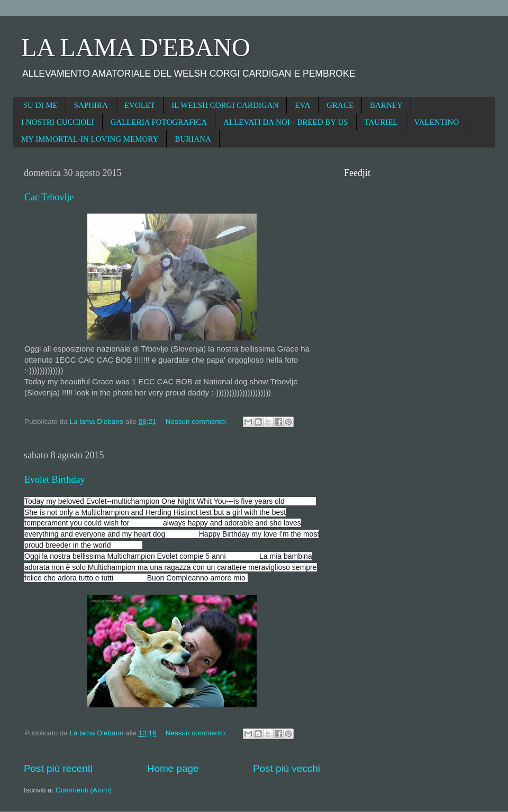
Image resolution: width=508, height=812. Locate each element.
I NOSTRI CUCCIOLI (58, 122)
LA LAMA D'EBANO (136, 47)
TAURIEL (381, 122)
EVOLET (140, 105)
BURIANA (193, 139)
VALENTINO (437, 122)
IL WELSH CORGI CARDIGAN (225, 105)
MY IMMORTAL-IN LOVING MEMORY (90, 139)
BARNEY (386, 105)
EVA (302, 105)
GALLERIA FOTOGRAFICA (159, 122)
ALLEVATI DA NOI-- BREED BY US (285, 122)
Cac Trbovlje (49, 197)
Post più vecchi (287, 768)
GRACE (340, 105)
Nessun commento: (197, 422)
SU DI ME (40, 105)
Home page (173, 768)
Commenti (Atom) (84, 790)
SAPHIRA (91, 105)
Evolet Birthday (55, 479)
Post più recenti (58, 768)
